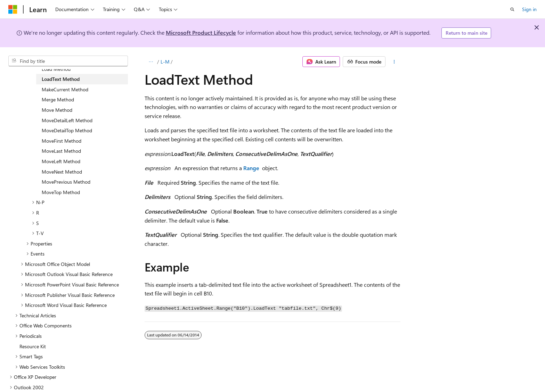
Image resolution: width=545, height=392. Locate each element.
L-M (165, 62)
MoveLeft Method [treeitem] (61, 161)
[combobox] (68, 61)
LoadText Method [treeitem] (61, 79)
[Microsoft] (13, 9)
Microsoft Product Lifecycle (201, 32)
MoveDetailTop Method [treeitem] (67, 130)
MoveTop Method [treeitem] (61, 192)
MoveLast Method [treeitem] (61, 151)
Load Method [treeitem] (56, 69)
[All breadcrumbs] (151, 62)
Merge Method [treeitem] (58, 99)
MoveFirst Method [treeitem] (62, 141)
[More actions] (394, 62)
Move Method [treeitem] (57, 110)
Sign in (529, 9)
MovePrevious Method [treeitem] (66, 182)
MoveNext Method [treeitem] (62, 172)
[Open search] (512, 9)
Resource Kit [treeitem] (33, 346)
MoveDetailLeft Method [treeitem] (67, 120)
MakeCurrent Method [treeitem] (65, 89)
